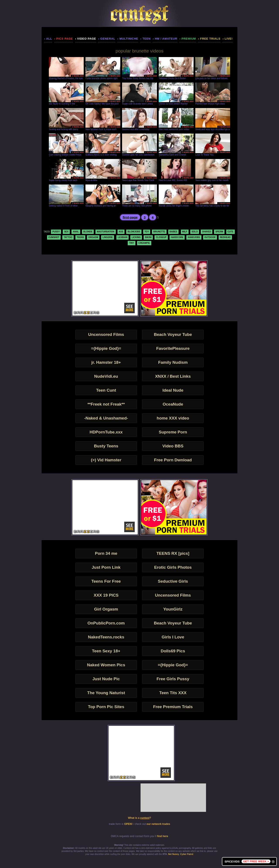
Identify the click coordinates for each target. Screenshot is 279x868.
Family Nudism (173, 362)
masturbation (105, 232)
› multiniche (128, 39)
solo (195, 232)
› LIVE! (228, 39)
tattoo (68, 237)
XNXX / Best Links (173, 376)
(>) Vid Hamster (106, 460)
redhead (225, 237)
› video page (85, 39)
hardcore (177, 237)
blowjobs (134, 232)
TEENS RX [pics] (173, 553)
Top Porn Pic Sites (106, 707)
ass (121, 232)
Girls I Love (173, 637)
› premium (188, 39)
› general (107, 39)
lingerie (108, 237)
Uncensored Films (106, 334)
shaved (207, 232)
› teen (145, 39)
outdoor (210, 237)
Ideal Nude (173, 390)
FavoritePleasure (173, 348)
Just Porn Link (106, 567)
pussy (56, 232)
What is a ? (139, 818)
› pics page (64, 39)
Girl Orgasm (106, 609)
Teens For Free (106, 581)
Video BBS (173, 446)
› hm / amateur (165, 39)
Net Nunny (174, 854)
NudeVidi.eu (106, 376)
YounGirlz (173, 609)
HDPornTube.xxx (106, 432)
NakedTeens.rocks (106, 637)
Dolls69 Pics (173, 651)
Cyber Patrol (187, 854)
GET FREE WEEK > (256, 861)
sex (66, 232)
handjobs (194, 237)
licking (136, 237)
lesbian (122, 237)
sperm (219, 232)
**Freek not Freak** (106, 404)
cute (231, 232)
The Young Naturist (106, 693)
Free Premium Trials (173, 707)
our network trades (158, 824)
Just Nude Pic (106, 679)
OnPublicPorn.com (106, 623)
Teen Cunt (106, 390)
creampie (144, 243)
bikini (148, 237)
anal (76, 232)
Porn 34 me (106, 553)
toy (147, 232)
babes (173, 232)
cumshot (54, 237)
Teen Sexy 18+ (106, 651)
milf (185, 232)
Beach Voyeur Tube (173, 334)
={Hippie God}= (106, 348)
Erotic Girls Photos (173, 567)
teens (80, 237)
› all (48, 39)
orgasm (93, 237)
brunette (159, 232)
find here (163, 836)
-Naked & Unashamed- (106, 418)
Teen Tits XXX (173, 693)
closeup (161, 237)
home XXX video (173, 418)
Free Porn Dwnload (173, 460)
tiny (132, 243)
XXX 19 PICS (106, 595)
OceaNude (173, 404)
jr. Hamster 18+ (106, 362)
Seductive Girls (173, 581)
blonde (88, 232)
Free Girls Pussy (173, 679)
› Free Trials (209, 39)
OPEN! (128, 824)
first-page (130, 217)
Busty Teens (106, 446)
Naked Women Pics (106, 665)
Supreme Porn (173, 432)
